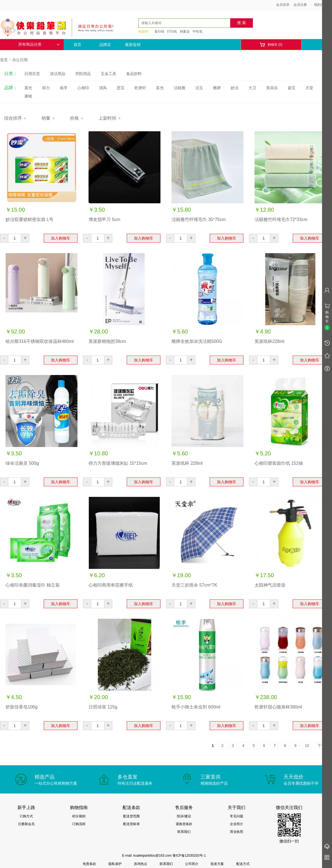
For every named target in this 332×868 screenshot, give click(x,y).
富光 (160, 88)
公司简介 (192, 864)
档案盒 (185, 32)
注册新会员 (26, 824)
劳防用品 (83, 74)
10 (307, 746)
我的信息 (323, 5)
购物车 (271, 45)
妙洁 (235, 88)
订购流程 (79, 824)
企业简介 (237, 824)
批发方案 (217, 864)
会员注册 (300, 5)
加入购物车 (61, 238)
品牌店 (105, 45)
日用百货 (32, 74)
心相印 (83, 88)
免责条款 (89, 864)
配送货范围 (131, 816)
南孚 (64, 88)
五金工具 (108, 74)
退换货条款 (184, 824)
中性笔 (198, 32)
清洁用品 (58, 74)
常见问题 (237, 816)
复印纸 (159, 32)
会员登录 (283, 5)
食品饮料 (134, 74)
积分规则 (79, 816)
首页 (77, 45)
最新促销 (133, 45)
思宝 (121, 88)
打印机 (172, 32)
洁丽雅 (180, 88)
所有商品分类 (39, 44)
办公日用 (20, 60)
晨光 (28, 88)
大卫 (252, 88)
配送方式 (243, 864)
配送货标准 (131, 824)
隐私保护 (115, 864)
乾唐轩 (140, 88)
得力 (46, 88)
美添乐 (272, 88)
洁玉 (199, 88)
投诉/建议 (184, 816)
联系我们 (184, 832)
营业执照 (237, 832)
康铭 (28, 96)
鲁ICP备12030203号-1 (189, 856)
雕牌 (217, 88)
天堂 (309, 88)
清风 (103, 88)
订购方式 (26, 816)
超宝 (292, 88)
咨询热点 (141, 864)
